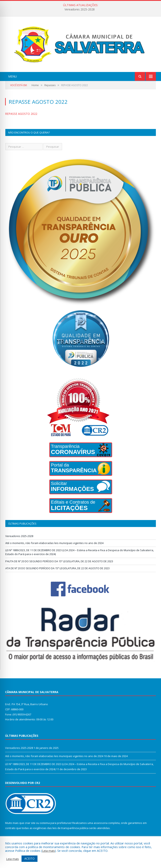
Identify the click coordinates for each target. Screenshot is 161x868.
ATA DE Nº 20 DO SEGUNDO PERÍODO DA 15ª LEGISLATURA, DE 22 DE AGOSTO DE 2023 (57, 568)
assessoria (101, 823)
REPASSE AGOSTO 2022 (21, 114)
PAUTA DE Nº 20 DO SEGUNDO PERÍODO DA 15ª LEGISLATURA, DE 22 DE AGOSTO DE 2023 (59, 561)
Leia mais (49, 851)
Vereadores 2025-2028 (80, 9)
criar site (30, 823)
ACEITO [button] (29, 858)
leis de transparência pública (70, 828)
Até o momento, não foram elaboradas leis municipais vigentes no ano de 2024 (54, 543)
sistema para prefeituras (56, 823)
